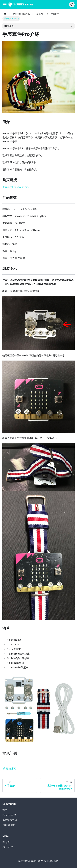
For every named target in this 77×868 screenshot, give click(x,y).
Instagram (10, 820)
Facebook (9, 815)
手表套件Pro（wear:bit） (16, 187)
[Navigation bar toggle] (5, 5)
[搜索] (72, 5)
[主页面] (5, 14)
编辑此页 (9, 769)
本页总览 (9, 26)
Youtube (9, 825)
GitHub (8, 847)
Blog (6, 842)
